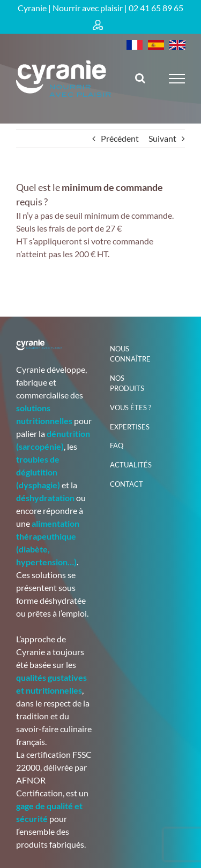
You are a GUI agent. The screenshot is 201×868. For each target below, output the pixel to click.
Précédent (120, 138)
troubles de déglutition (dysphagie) (38, 472)
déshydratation (45, 498)
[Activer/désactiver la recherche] (140, 78)
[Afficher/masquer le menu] (177, 79)
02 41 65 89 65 (156, 8)
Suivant (162, 138)
